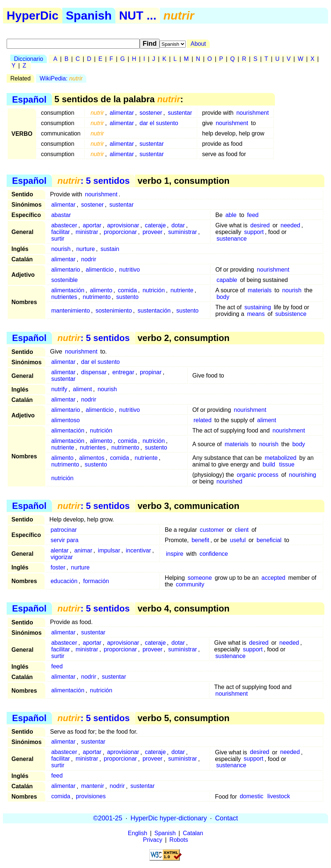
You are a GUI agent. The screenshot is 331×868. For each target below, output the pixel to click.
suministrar (182, 232)
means (256, 314)
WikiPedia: (61, 78)
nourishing (303, 475)
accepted (273, 578)
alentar (60, 550)
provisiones (91, 797)
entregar (123, 372)
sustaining (258, 307)
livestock (278, 797)
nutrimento (97, 297)
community (190, 584)
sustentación (154, 311)
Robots (179, 840)
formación (96, 581)
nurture (86, 249)
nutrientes (64, 297)
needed (290, 225)
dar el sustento (159, 123)
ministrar (87, 232)
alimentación (68, 290)
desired (260, 225)
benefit (201, 540)
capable (227, 280)
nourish (61, 249)
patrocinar (64, 530)
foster (58, 567)
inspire (175, 554)
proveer (153, 232)
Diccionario (29, 59)
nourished (229, 481)
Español (29, 99)
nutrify (59, 389)
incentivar (138, 550)
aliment (83, 389)
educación (64, 581)
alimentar (122, 113)
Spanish (89, 15)
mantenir (93, 786)
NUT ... (138, 15)
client (242, 530)
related (203, 420)
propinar (151, 372)
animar (83, 550)
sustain (110, 249)
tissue (287, 464)
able (231, 215)
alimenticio (100, 270)
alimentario (66, 270)
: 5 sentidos (94, 181)
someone (200, 578)
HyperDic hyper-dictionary (169, 818)
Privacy (153, 840)
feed (253, 215)
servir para (65, 540)
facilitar (61, 232)
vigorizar (62, 557)
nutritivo (129, 270)
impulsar (109, 550)
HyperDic (33, 15)
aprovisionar (123, 225)
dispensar (94, 372)
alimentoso (65, 420)
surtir (58, 239)
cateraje (155, 225)
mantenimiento (71, 311)
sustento (127, 297)
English (137, 833)
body (223, 297)
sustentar (180, 113)
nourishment (252, 113)
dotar (178, 225)
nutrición (154, 290)
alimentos (92, 458)
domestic (251, 797)
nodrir (89, 259)
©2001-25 (108, 818)
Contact (226, 818)
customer (212, 530)
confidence (214, 554)
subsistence (291, 314)
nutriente (182, 290)
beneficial (269, 540)
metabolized (281, 458)
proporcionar (121, 232)
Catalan (193, 833)
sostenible (65, 280)
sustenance (231, 239)
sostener (151, 113)
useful (238, 540)
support (254, 232)
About (198, 44)
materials (260, 290)
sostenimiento (114, 311)
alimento (101, 290)
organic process (257, 475)
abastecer (64, 225)
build (269, 464)
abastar (61, 215)
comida (128, 290)
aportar (92, 225)
